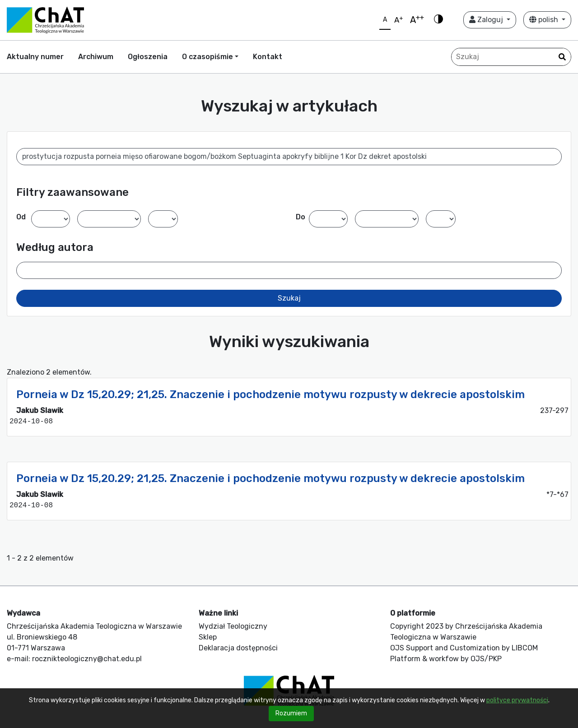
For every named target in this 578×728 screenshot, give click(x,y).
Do (301, 217)
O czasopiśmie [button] (207, 57)
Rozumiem (291, 713)
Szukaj (289, 298)
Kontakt (268, 57)
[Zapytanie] (511, 57)
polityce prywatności (517, 700)
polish (545, 20)
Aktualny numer (35, 57)
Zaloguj (487, 20)
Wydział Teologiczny (233, 626)
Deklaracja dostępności (238, 648)
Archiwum (96, 57)
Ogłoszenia (148, 57)
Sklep (208, 637)
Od (21, 217)
